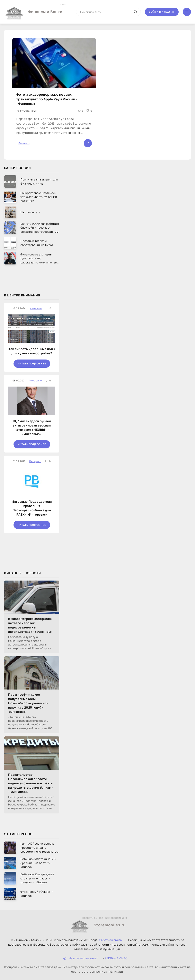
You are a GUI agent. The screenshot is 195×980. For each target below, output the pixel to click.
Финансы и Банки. (46, 9)
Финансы (24, 143)
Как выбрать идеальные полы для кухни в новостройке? (32, 351)
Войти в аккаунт (162, 12)
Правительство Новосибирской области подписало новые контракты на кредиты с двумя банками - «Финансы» (31, 783)
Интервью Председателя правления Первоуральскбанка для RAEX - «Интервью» (32, 508)
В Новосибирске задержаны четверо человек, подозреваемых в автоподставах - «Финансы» (30, 625)
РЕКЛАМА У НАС (116, 958)
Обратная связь (110, 940)
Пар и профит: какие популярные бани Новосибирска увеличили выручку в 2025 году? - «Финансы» (28, 703)
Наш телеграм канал (81, 958)
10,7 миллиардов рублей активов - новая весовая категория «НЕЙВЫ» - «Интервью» (32, 428)
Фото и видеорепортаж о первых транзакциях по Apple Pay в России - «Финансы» (47, 99)
